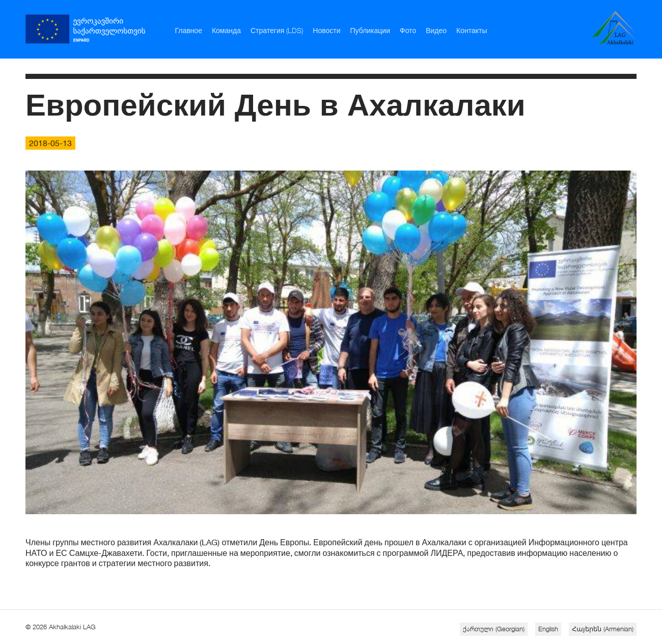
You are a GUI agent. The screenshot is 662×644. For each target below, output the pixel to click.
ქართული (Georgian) (494, 629)
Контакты (472, 30)
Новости (326, 30)
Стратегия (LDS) (277, 30)
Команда (226, 30)
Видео (436, 30)
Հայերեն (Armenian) (603, 629)
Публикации (370, 30)
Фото (408, 30)
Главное (188, 30)
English (548, 629)
